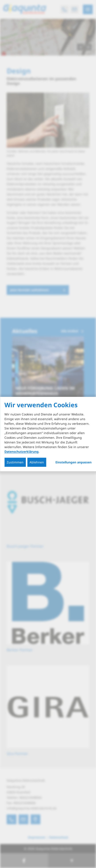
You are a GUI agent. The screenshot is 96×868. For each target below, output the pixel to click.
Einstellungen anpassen (73, 462)
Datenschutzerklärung (22, 452)
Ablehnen (37, 462)
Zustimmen (15, 462)
